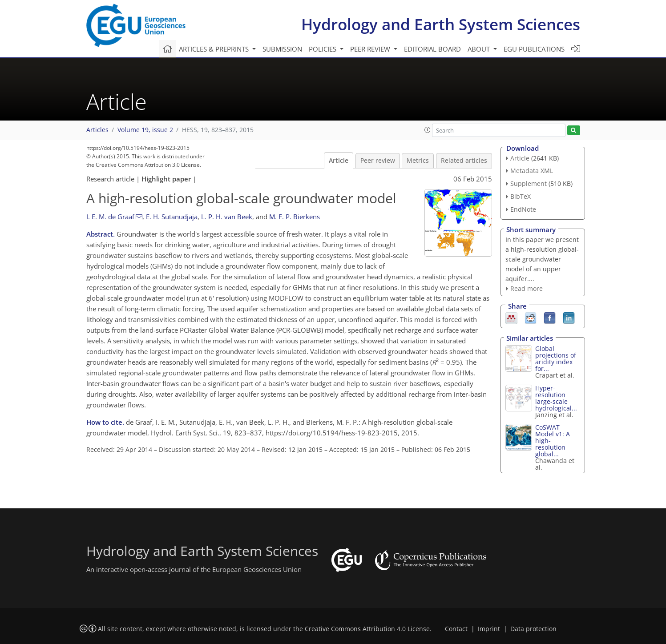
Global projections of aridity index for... (556, 358)
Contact (456, 629)
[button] (428, 130)
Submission (282, 49)
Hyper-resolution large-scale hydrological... (556, 398)
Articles (97, 130)
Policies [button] (323, 49)
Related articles (464, 161)
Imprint (489, 629)
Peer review (378, 161)
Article (339, 161)
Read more (527, 288)
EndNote (523, 209)
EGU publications (534, 49)
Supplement (529, 183)
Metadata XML (532, 171)
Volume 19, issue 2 (145, 130)
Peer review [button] (371, 49)
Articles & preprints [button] (215, 49)
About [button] (480, 49)
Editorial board (432, 49)
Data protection (533, 629)
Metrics (418, 161)
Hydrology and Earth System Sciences (441, 24)
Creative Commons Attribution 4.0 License (367, 629)
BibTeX (521, 196)
